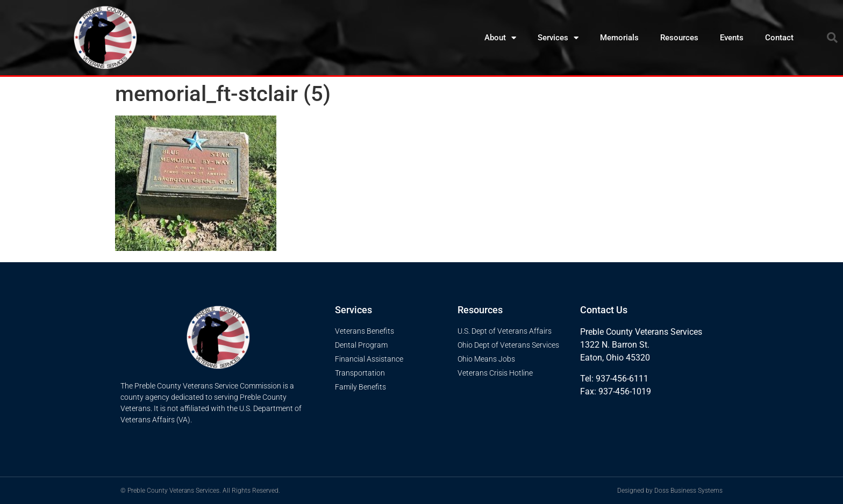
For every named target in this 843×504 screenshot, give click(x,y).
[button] (832, 38)
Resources (679, 38)
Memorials (619, 38)
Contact (779, 38)
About (500, 38)
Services (558, 38)
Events (732, 38)
